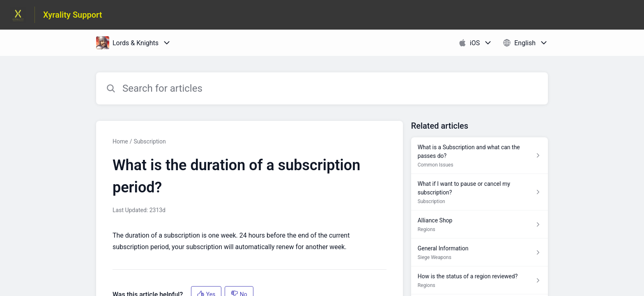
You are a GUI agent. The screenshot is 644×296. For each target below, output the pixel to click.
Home (120, 141)
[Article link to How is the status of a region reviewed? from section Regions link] (480, 280)
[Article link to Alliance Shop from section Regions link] (480, 224)
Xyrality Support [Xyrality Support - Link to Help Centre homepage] (73, 15)
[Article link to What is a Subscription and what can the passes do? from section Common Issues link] (480, 156)
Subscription (149, 141)
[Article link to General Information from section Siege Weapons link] (480, 252)
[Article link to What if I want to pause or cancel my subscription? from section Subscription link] (480, 192)
